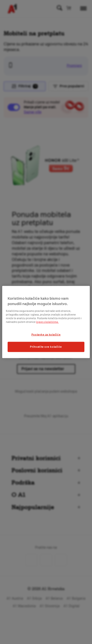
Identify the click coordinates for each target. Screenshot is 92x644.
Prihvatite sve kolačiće (46, 347)
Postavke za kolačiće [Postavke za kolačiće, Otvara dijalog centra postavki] (46, 334)
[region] (46, 322)
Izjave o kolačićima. (47, 322)
